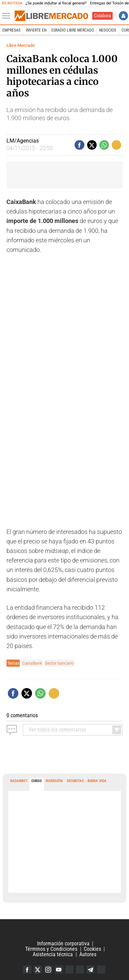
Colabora (102, 16)
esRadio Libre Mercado (73, 30)
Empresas (11, 30)
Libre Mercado (21, 45)
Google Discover (69, 969)
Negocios (108, 30)
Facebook (27, 969)
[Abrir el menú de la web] (8, 16)
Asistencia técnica (53, 954)
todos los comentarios (57, 730)
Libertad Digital (64, 930)
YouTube (59, 969)
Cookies (92, 949)
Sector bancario (59, 663)
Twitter (38, 969)
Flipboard (80, 969)
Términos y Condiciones (51, 949)
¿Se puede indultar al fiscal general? (56, 3)
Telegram (91, 969)
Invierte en (36, 30)
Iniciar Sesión (123, 16)
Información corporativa (63, 944)
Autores (88, 954)
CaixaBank (32, 663)
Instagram (48, 969)
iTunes (101, 969)
